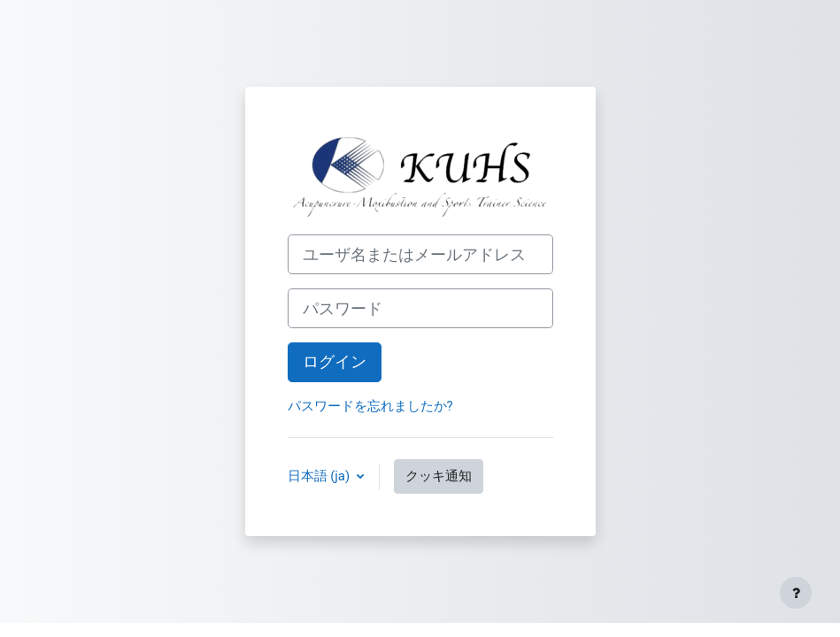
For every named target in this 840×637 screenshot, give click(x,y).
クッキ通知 (439, 476)
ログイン (335, 361)
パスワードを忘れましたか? (370, 406)
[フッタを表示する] (796, 593)
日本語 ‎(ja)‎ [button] (320, 476)
